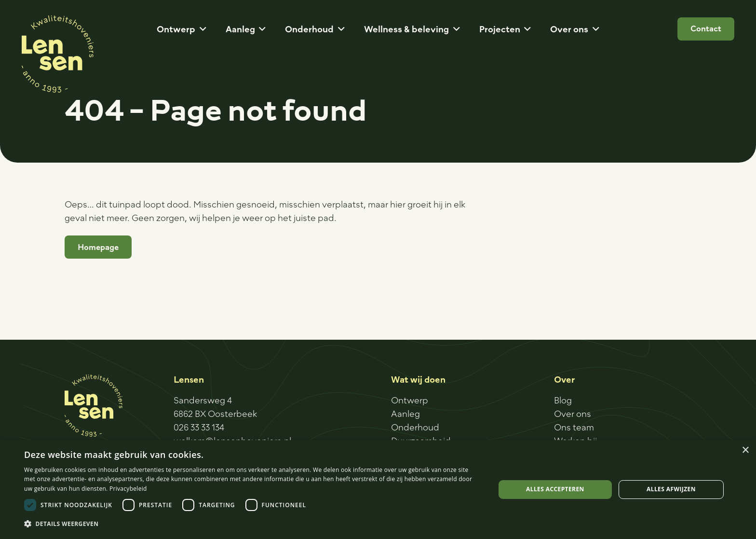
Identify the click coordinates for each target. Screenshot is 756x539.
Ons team (574, 427)
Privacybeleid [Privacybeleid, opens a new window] (128, 489)
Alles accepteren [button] (555, 489)
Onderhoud (415, 427)
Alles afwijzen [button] (671, 489)
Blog (563, 400)
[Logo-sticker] (58, 54)
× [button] (745, 450)
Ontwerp (410, 400)
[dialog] (378, 490)
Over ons (573, 414)
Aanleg (405, 414)
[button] (201, 29)
